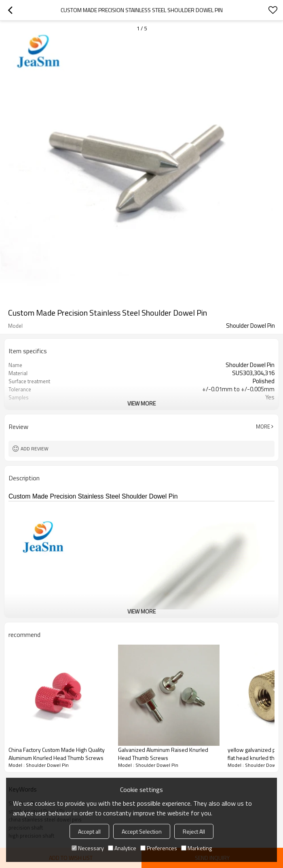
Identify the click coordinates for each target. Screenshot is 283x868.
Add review (35, 449)
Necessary (88, 848)
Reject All (194, 831)
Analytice (122, 848)
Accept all (89, 831)
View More (141, 403)
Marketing (196, 848)
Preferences (159, 848)
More (263, 427)
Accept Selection (142, 831)
